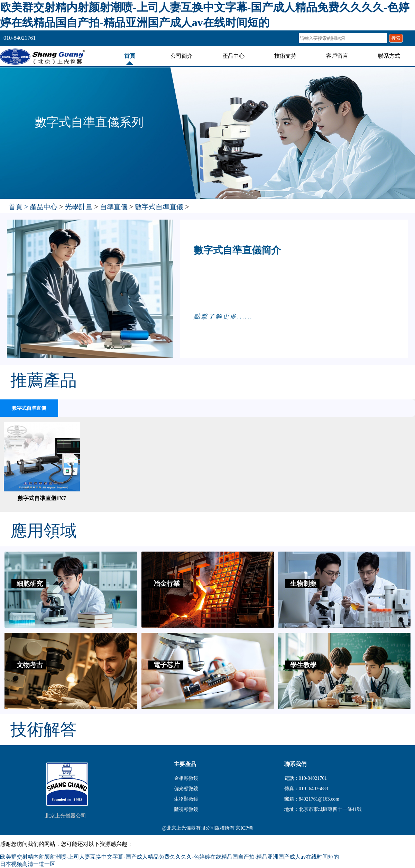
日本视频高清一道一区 (28, 864)
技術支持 (285, 56)
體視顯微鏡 (186, 809)
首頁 (130, 56)
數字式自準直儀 (159, 207)
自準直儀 (114, 207)
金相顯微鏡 (186, 778)
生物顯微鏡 (186, 799)
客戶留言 (337, 56)
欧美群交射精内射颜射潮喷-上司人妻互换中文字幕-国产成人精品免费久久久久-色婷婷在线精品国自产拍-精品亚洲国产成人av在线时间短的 (169, 857)
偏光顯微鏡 (186, 789)
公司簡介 (182, 56)
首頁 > (19, 207)
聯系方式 (389, 56)
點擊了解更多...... (223, 316)
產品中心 (233, 56)
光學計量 (79, 207)
